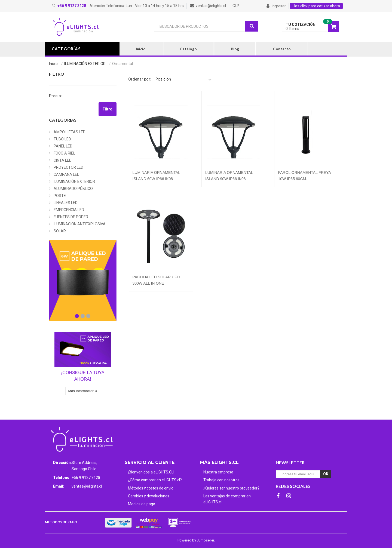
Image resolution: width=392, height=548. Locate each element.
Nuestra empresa (218, 472)
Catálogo (188, 49)
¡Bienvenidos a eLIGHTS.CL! (151, 472)
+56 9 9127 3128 (86, 478)
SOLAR (60, 231)
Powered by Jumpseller (196, 540)
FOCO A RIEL (64, 153)
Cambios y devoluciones (149, 496)
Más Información (83, 391)
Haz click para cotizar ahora (316, 6)
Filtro (108, 109)
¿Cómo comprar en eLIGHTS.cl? (155, 480)
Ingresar (276, 6)
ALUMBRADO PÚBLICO (73, 189)
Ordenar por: (140, 79)
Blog (235, 49)
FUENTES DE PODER (71, 217)
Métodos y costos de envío (151, 488)
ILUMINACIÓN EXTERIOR (85, 64)
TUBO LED (62, 139)
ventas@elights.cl (87, 486)
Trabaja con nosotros (221, 480)
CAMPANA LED (67, 174)
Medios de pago (142, 504)
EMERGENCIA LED (69, 210)
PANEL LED (63, 146)
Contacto (282, 49)
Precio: (56, 96)
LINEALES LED (66, 203)
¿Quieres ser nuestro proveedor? (231, 488)
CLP (236, 6)
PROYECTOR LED (68, 167)
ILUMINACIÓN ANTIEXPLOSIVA (80, 224)
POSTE (60, 196)
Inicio (141, 49)
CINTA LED (63, 160)
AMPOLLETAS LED (70, 132)
